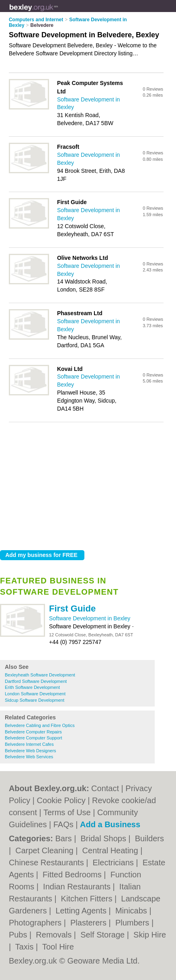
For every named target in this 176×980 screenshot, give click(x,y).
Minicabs (132, 911)
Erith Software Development (32, 687)
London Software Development (35, 694)
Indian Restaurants (78, 887)
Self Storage (104, 935)
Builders (149, 838)
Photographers (36, 923)
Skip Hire (150, 935)
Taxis (26, 947)
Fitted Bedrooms (73, 875)
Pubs (19, 935)
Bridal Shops (104, 838)
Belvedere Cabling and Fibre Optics (40, 725)
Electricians (115, 863)
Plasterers (90, 923)
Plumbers (133, 923)
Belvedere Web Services (29, 757)
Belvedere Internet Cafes (29, 744)
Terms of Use (67, 812)
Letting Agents (82, 911)
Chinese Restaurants (47, 863)
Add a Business (110, 824)
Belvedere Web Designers (31, 751)
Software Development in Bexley (90, 618)
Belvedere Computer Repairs (33, 732)
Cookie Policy (61, 800)
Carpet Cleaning (45, 850)
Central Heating (112, 850)
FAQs (63, 824)
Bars (64, 838)
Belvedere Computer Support (33, 738)
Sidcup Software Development (35, 700)
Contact (105, 788)
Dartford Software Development (36, 681)
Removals (55, 935)
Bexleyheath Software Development (40, 675)
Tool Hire (58, 947)
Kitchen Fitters (88, 899)
